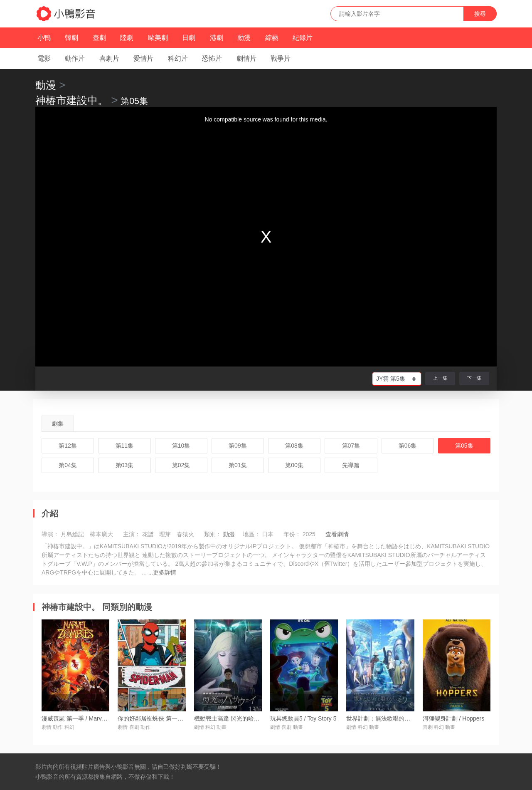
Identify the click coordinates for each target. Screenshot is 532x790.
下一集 (474, 378)
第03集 (125, 465)
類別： (213, 534)
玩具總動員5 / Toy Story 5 (303, 718)
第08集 (294, 446)
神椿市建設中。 (72, 100)
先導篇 (351, 465)
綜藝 (272, 38)
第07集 (351, 446)
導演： (50, 534)
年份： (292, 534)
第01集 (238, 465)
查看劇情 (337, 534)
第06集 (408, 446)
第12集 (68, 446)
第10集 (181, 446)
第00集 (294, 465)
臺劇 (99, 38)
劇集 (58, 423)
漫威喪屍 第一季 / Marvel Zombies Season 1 (99, 718)
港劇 (217, 38)
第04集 (68, 465)
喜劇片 (109, 58)
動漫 (244, 38)
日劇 (189, 38)
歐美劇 (158, 38)
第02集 (181, 465)
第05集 (464, 446)
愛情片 (143, 58)
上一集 (440, 378)
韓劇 (71, 38)
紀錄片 (303, 38)
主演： (132, 534)
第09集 (238, 446)
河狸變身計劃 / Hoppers (454, 718)
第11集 (125, 446)
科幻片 (178, 58)
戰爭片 (281, 58)
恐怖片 (212, 58)
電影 (44, 58)
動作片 (75, 58)
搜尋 (480, 14)
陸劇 (127, 38)
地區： (251, 534)
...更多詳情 (163, 572)
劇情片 (246, 58)
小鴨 (44, 38)
